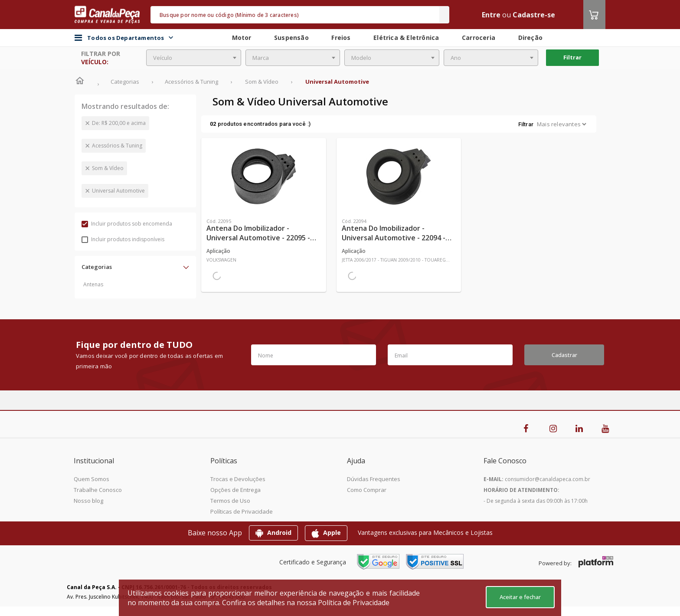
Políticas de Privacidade (242, 511)
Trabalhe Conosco (98, 490)
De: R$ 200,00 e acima (119, 123)
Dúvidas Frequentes (374, 479)
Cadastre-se (534, 15)
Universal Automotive (118, 191)
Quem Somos (92, 479)
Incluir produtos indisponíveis (123, 239)
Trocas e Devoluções (238, 479)
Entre (491, 15)
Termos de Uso (230, 501)
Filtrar (572, 57)
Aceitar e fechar (520, 597)
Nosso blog (88, 501)
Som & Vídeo (108, 168)
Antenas (93, 284)
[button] (135, 267)
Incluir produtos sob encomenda (127, 224)
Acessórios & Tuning (117, 146)
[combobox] (194, 58)
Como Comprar (367, 490)
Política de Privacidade (354, 603)
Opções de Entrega (235, 490)
